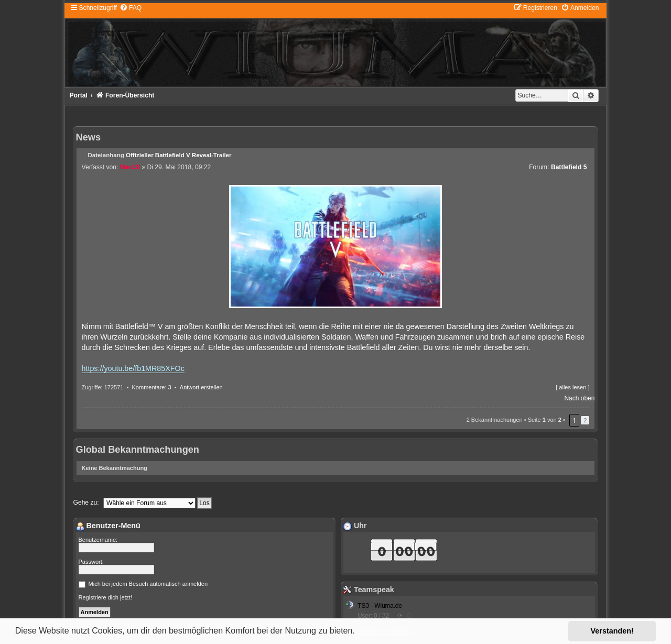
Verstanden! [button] (612, 631)
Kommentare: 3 (152, 387)
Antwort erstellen (201, 387)
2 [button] (585, 420)
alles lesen (572, 387)
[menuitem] (131, 8)
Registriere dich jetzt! (106, 597)
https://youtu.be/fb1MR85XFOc (133, 368)
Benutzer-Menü (108, 526)
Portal (79, 95)
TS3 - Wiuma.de (380, 606)
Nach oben (579, 398)
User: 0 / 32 (373, 616)
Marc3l (130, 167)
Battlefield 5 (569, 167)
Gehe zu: (86, 503)
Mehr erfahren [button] (385, 631)
